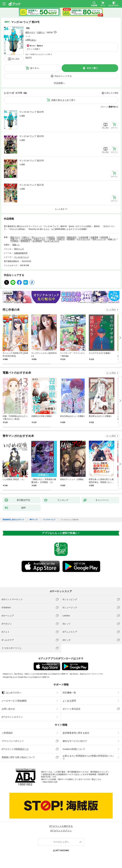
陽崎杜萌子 (72, 237)
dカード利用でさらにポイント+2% (38, 54)
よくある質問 (69, 701)
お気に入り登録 (112, 93)
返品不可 (29, 58)
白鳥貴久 (51, 237)
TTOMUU (14, 241)
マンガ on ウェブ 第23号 (32, 136)
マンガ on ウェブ (21, 257)
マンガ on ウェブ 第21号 (32, 185)
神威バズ (112, 239)
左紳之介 (61, 239)
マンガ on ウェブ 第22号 (32, 161)
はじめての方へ (12, 693)
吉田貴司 (61, 237)
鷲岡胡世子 (25, 241)
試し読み (16, 59)
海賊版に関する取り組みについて (18, 757)
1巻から (104, 107)
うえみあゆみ (26, 239)
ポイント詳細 (33, 49)
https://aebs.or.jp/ (50, 782)
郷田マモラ (30, 32)
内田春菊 (104, 237)
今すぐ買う (92, 68)
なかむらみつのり (52, 241)
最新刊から (113, 107)
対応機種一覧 (69, 693)
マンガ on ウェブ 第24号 (32, 112)
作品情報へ (59, 83)
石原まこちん (40, 239)
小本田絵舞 (84, 237)
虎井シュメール (99, 239)
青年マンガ (19, 249)
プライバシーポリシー (13, 741)
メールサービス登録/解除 (14, 701)
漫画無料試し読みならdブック (13, 520)
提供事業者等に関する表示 (76, 733)
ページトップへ (61, 842)
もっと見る (111, 310)
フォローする (55, 32)
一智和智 (51, 239)
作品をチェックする (63, 76)
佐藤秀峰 (94, 237)
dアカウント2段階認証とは (15, 749)
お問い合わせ (8, 709)
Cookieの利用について (74, 749)
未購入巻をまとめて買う (63, 100)
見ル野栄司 (37, 241)
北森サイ (41, 32)
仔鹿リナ (14, 239)
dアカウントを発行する (61, 826)
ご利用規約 (7, 733)
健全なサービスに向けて (75, 741)
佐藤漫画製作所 (21, 253)
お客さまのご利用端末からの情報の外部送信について (88, 757)
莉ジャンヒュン (39, 237)
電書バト (16, 245)
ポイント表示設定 (71, 709)
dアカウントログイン (12, 717)
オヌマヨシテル (84, 239)
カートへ (34, 68)
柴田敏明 (71, 239)
